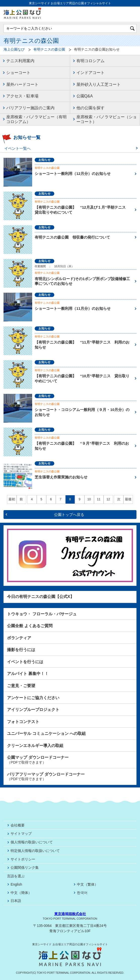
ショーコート (18, 73)
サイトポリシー (23, 859)
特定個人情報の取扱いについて (35, 851)
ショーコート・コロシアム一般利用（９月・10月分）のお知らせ (82, 412)
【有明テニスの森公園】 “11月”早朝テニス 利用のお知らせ (82, 345)
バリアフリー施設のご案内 (30, 108)
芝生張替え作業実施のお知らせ (61, 477)
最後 (128, 499)
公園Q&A (85, 96)
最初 (12, 499)
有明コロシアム (90, 61)
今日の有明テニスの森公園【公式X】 (41, 597)
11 (99, 499)
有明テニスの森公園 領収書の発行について (72, 237)
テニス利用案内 (20, 61)
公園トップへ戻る (69, 515)
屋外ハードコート (22, 84)
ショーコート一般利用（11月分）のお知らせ (73, 308)
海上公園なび (14, 49)
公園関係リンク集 (25, 868)
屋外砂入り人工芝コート (99, 84)
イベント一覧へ (17, 148)
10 (89, 499)
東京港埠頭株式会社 (70, 914)
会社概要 (18, 825)
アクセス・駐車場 (22, 96)
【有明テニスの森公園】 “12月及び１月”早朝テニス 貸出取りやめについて (82, 210)
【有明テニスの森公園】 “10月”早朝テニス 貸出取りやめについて (82, 378)
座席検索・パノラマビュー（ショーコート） (107, 119)
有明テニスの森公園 (49, 49)
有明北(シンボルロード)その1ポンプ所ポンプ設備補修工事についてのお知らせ (82, 281)
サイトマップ (21, 834)
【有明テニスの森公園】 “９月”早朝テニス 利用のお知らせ (82, 446)
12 (108, 499)
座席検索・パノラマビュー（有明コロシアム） (36, 119)
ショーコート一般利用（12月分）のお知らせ (73, 174)
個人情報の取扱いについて (32, 842)
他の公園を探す (90, 108)
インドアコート (90, 73)
